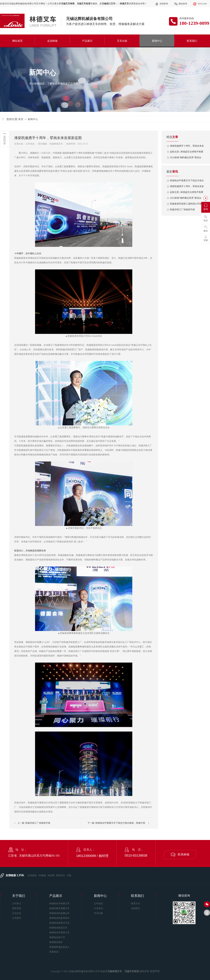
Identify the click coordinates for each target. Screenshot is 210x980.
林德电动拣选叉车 (58, 928)
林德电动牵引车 (57, 937)
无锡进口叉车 (109, 4)
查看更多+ (54, 952)
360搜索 (42, 876)
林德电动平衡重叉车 (59, 904)
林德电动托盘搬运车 (59, 913)
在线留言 (136, 908)
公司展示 (17, 918)
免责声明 (155, 971)
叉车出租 (122, 41)
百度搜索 (32, 876)
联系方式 (136, 904)
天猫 (69, 876)
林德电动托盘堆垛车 (59, 918)
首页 (21, 119)
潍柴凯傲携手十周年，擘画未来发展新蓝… (187, 147)
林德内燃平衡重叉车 (59, 908)
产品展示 (87, 41)
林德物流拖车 (56, 942)
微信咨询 (183, 4)
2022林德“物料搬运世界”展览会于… (186, 158)
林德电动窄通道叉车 (59, 933)
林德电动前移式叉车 (59, 923)
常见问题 (98, 913)
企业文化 (17, 913)
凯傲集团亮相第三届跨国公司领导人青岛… (187, 205)
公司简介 (17, 904)
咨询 (206, 207)
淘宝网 (51, 876)
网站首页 (17, 41)
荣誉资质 (17, 908)
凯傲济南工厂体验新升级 (38, 823)
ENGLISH (202, 4)
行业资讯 (98, 908)
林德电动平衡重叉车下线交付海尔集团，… (187, 181)
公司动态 (98, 904)
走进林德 (52, 41)
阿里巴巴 (61, 876)
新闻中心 (157, 41)
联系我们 (192, 41)
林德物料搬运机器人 (59, 947)
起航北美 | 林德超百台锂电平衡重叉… (187, 153)
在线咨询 (164, 4)
